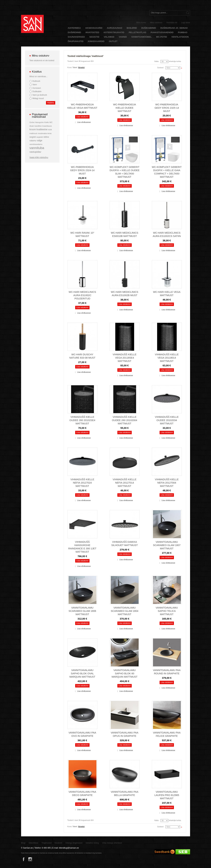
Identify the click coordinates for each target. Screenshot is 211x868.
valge (39, 140)
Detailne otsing (92, 843)
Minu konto (141, 23)
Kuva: (70, 67)
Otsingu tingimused (74, 843)
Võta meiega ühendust (112, 843)
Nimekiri (81, 67)
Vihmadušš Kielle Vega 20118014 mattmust (167, 358)
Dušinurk (36, 81)
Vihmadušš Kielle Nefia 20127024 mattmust (82, 483)
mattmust (33, 133)
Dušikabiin (37, 91)
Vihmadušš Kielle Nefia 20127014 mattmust (125, 483)
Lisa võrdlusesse (84, 122)
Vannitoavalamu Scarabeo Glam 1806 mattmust (82, 611)
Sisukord (58, 843)
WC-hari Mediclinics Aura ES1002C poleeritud (82, 295)
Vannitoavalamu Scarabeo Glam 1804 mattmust (125, 611)
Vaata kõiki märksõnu (39, 157)
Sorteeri (160, 68)
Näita (156, 61)
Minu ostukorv (156, 23)
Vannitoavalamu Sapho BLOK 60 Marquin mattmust (125, 673)
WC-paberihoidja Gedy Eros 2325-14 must (167, 108)
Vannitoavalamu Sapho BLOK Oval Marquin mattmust (82, 673)
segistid (40, 137)
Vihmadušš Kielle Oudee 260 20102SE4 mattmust (82, 420)
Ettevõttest (34, 843)
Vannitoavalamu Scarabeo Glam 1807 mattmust (167, 545)
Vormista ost (172, 23)
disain (32, 126)
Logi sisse (186, 23)
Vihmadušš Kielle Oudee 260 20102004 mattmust (125, 420)
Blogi (23, 843)
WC (51, 122)
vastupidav (35, 152)
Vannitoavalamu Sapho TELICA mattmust (167, 611)
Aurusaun (37, 88)
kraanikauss (47, 126)
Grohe (32, 122)
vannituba (37, 148)
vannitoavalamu (36, 144)
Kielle (47, 122)
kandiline (38, 126)
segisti (33, 137)
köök (50, 130)
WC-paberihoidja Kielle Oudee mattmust (124, 108)
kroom (33, 129)
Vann (35, 85)
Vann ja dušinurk (40, 95)
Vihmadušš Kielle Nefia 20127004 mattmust (167, 483)
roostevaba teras (45, 133)
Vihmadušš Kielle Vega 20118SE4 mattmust (125, 358)
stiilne (46, 137)
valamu (33, 141)
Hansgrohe (39, 122)
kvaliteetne (42, 129)
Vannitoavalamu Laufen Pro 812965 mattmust (167, 795)
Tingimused (46, 843)
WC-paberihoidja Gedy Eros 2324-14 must (82, 170)
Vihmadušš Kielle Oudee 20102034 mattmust (167, 420)
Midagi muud (38, 98)
